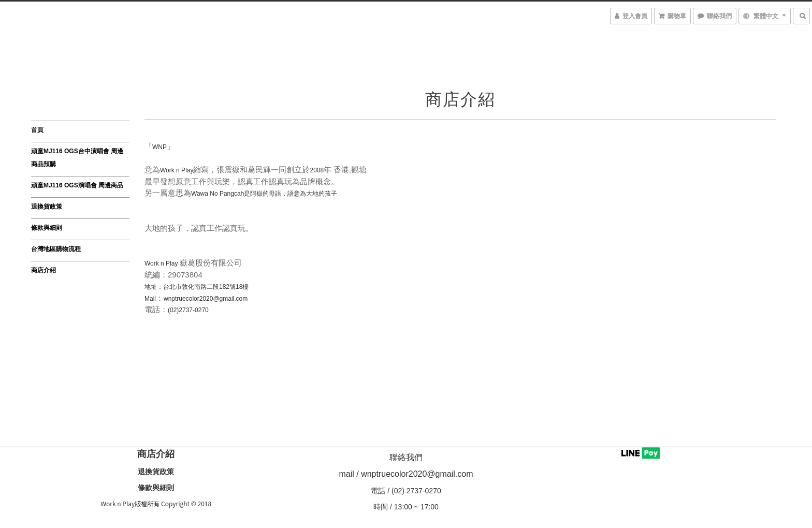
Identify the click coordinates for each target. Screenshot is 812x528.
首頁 (37, 130)
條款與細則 (47, 228)
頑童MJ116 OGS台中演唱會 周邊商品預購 (77, 158)
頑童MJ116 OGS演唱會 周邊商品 (77, 185)
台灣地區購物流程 (56, 249)
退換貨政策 (47, 207)
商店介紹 (44, 270)
